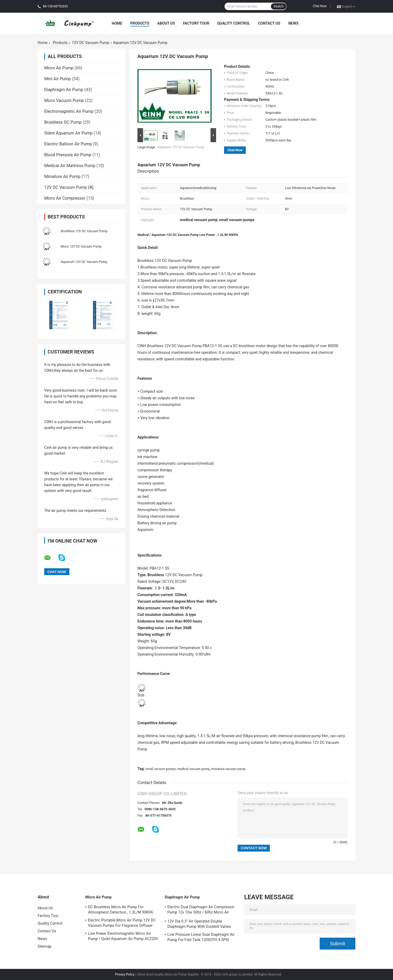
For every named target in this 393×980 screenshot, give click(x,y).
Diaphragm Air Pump (64, 90)
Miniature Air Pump (62, 176)
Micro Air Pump (59, 68)
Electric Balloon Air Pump (68, 144)
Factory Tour (196, 23)
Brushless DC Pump (63, 122)
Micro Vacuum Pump (64, 100)
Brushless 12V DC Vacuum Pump (84, 231)
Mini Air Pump (57, 79)
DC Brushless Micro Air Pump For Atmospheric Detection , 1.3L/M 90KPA (120, 910)
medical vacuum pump (193, 769)
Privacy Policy (125, 974)
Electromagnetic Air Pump (69, 111)
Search (279, 6)
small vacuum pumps (160, 769)
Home (117, 23)
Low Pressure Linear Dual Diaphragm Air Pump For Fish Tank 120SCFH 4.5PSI (201, 937)
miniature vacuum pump (228, 769)
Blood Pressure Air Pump (68, 155)
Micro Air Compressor (65, 198)
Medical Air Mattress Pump (70, 166)
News (293, 23)
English (349, 6)
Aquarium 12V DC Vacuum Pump (84, 262)
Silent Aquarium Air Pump (68, 133)
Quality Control (234, 23)
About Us (166, 23)
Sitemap (44, 946)
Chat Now (320, 6)
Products (140, 23)
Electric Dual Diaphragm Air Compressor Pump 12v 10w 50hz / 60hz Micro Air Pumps (201, 910)
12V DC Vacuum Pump (90, 43)
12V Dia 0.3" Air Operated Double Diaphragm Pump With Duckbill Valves (199, 924)
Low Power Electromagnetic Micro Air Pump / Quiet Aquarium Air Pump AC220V (123, 936)
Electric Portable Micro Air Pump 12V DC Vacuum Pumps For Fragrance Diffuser (122, 923)
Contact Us (269, 23)
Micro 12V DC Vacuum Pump (81, 247)
